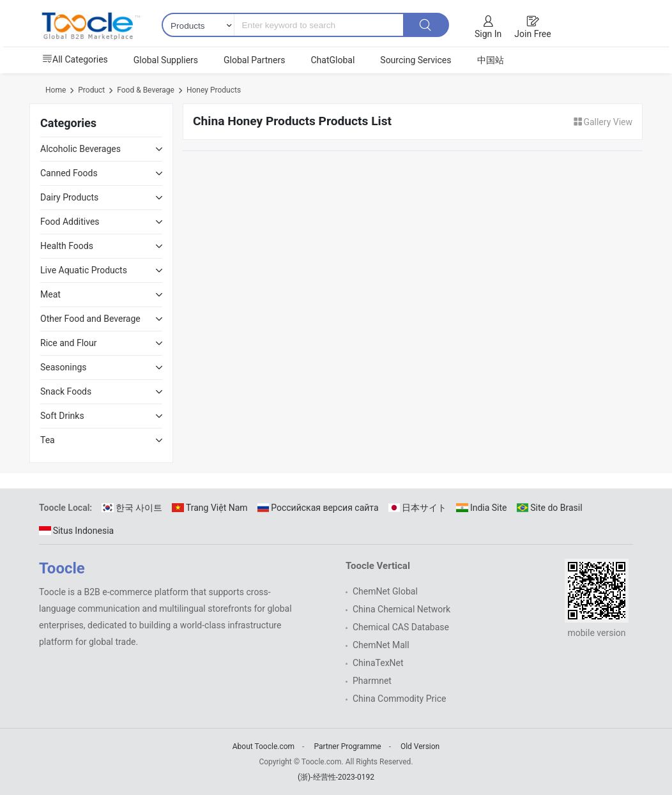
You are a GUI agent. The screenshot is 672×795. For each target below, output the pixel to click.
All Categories (75, 59)
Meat (50, 294)
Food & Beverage (146, 90)
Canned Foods (69, 173)
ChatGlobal (332, 60)
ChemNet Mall (381, 645)
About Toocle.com (263, 746)
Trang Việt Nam (210, 508)
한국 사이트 (132, 508)
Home (56, 90)
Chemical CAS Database (401, 627)
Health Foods (67, 246)
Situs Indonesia (76, 531)
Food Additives (70, 222)
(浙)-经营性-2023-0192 (336, 777)
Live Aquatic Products (84, 270)
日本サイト (418, 508)
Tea (48, 440)
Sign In (488, 34)
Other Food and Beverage (90, 319)
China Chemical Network (401, 609)
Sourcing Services (416, 60)
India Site (481, 508)
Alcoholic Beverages (80, 149)
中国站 (491, 60)
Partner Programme (347, 746)
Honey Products (214, 90)
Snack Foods (66, 391)
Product (91, 90)
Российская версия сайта (318, 508)
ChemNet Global (385, 591)
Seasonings (64, 367)
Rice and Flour (69, 343)
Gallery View (603, 122)
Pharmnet (372, 681)
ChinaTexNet (378, 663)
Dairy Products (69, 197)
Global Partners (254, 60)
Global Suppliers (166, 60)
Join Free (532, 34)
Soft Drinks (62, 416)
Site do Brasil (550, 508)
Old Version (420, 746)
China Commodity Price (399, 699)
